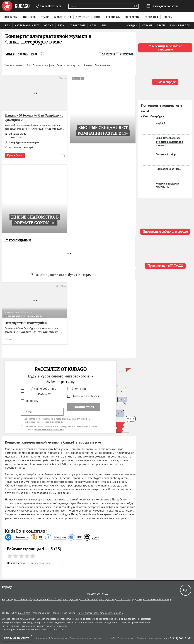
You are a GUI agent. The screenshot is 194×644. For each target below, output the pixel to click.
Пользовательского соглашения (50, 429)
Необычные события (85, 396)
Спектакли (79, 389)
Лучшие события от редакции (44, 391)
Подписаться (84, 407)
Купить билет (15, 155)
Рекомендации (18, 240)
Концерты (32, 401)
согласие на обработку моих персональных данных (53, 419)
